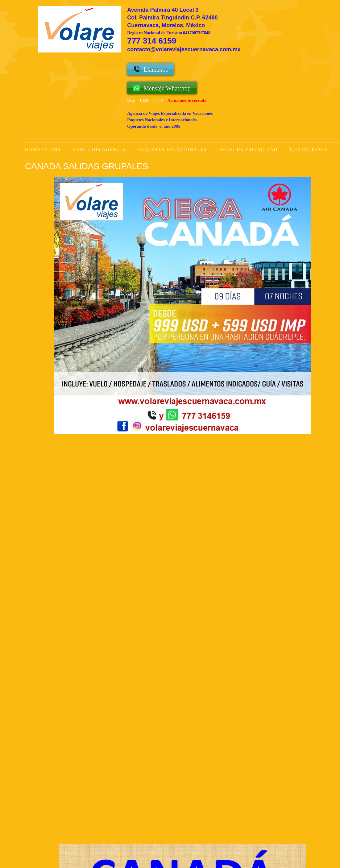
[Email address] (155, 810)
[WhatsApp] (140, 810)
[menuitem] (49, 150)
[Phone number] (125, 810)
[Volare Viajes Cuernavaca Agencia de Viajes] (79, 29)
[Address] (169, 810)
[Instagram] (199, 810)
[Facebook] (184, 810)
